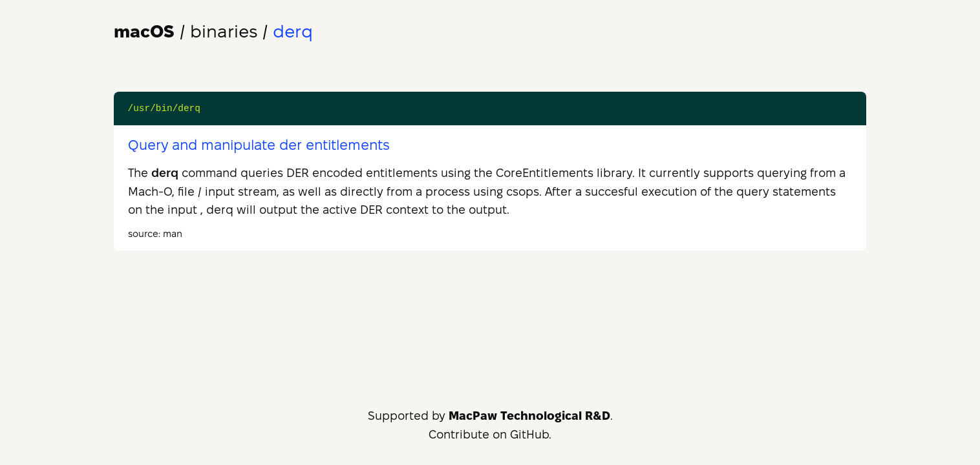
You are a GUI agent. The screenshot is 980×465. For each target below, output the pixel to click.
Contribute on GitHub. (490, 434)
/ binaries (186, 31)
